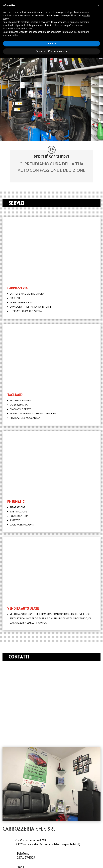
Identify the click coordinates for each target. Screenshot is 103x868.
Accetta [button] (51, 43)
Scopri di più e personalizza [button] (51, 51)
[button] (99, 5)
